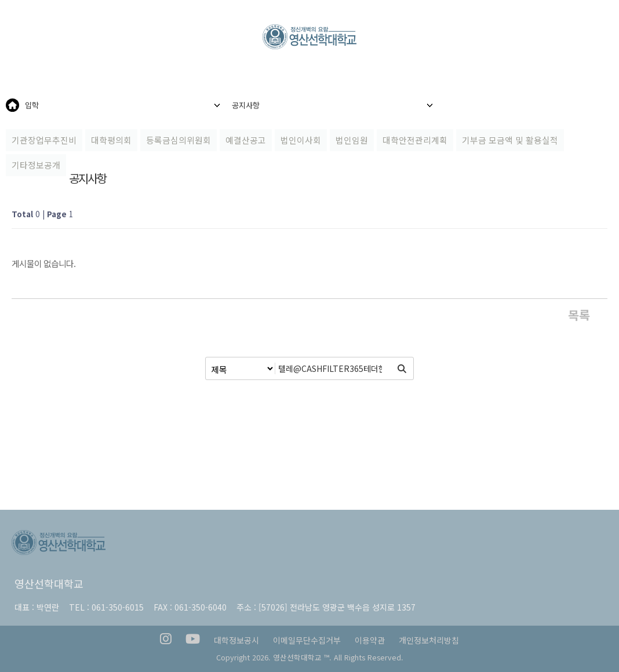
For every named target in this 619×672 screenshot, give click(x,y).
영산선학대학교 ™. (302, 657)
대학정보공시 (236, 640)
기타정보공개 (36, 165)
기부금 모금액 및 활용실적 (510, 140)
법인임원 (352, 140)
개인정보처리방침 (429, 640)
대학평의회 (111, 140)
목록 (579, 315)
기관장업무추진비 (44, 140)
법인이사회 (301, 140)
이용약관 (370, 640)
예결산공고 (246, 140)
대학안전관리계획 (415, 140)
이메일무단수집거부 (307, 640)
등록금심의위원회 (179, 140)
